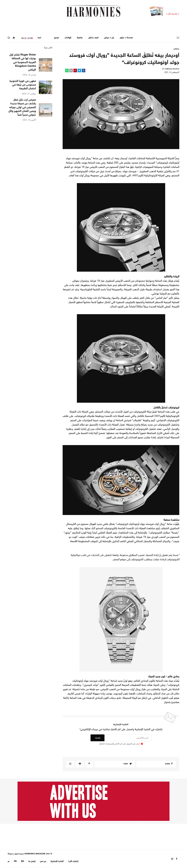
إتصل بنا (32, 861)
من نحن (43, 861)
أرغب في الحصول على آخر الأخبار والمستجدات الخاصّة (119, 744)
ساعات (176, 49)
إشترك (98, 738)
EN (22, 861)
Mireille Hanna (172, 69)
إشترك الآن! (73, 861)
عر (9, 861)
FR (15, 861)
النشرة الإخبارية (57, 861)
